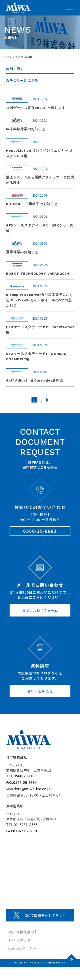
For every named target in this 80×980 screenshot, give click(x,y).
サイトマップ (20, 940)
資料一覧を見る (40, 691)
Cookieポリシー (22, 948)
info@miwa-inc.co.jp (33, 789)
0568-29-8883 (40, 531)
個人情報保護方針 (23, 932)
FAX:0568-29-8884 (22, 782)
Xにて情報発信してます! (44, 915)
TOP (7, 57)
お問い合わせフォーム (40, 610)
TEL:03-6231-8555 (22, 825)
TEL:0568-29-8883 (22, 776)
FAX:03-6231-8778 (22, 831)
